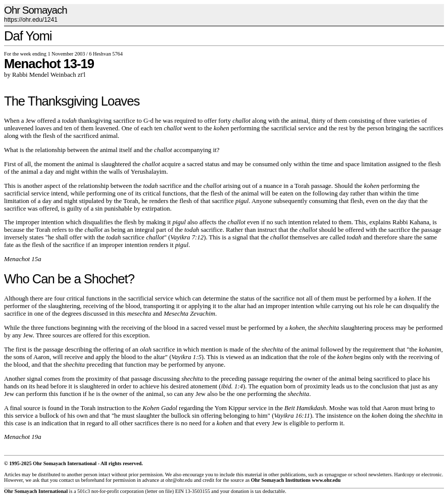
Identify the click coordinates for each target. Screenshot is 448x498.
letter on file (160, 491)
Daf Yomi (28, 36)
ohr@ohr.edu (179, 480)
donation (240, 491)
